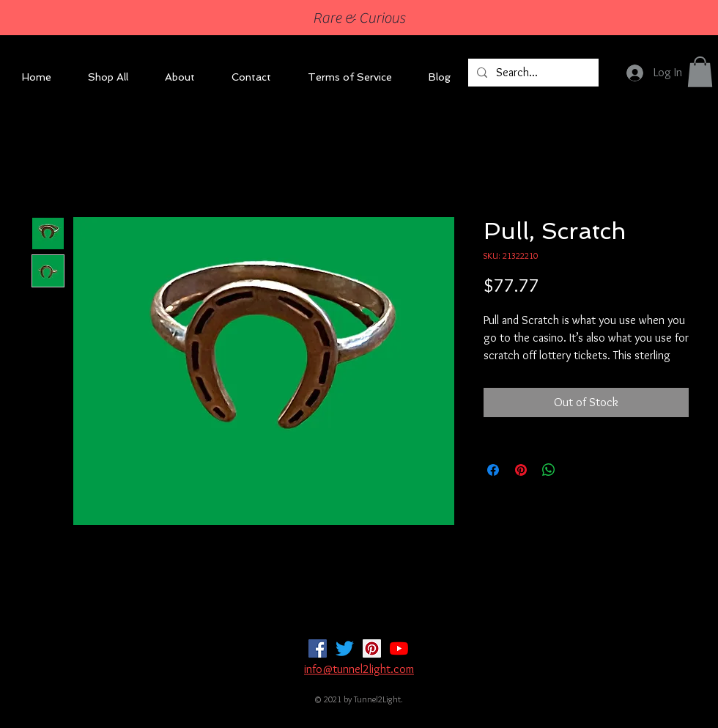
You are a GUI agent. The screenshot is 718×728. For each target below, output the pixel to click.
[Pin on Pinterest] (521, 470)
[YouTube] (399, 648)
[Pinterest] (372, 648)
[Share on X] (577, 470)
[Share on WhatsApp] (549, 470)
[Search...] (532, 73)
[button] (700, 72)
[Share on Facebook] (493, 470)
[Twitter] (345, 648)
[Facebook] (318, 648)
